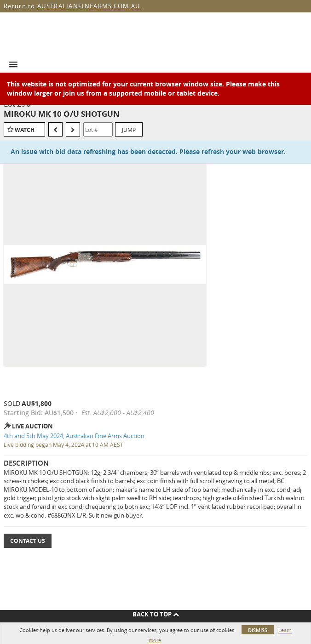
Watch (25, 130)
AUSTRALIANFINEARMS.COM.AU (89, 6)
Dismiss (258, 630)
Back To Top (156, 614)
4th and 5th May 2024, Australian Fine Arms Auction (74, 436)
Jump (129, 130)
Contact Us (28, 541)
